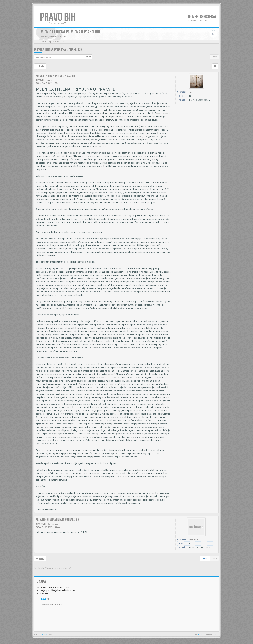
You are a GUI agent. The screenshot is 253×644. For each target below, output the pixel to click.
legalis (49, 80)
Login (192, 17)
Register (208, 17)
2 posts (214, 57)
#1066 (40, 524)
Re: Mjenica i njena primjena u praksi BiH (57, 520)
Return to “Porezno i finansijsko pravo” (52, 568)
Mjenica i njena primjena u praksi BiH (58, 50)
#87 (39, 80)
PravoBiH (45, 635)
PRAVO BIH (58, 17)
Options (205, 558)
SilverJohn (53, 524)
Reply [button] (40, 66)
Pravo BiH (202, 635)
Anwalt (58, 635)
